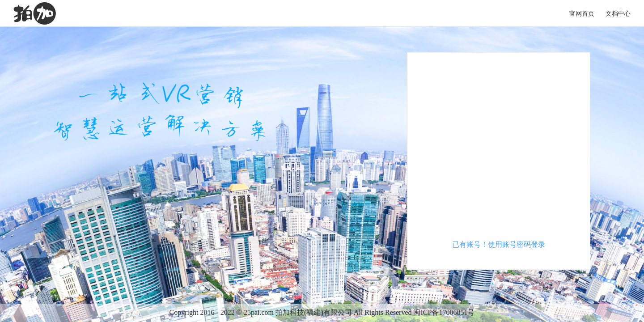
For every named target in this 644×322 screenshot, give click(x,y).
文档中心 (618, 14)
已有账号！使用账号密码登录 (499, 244)
